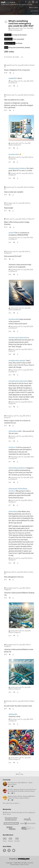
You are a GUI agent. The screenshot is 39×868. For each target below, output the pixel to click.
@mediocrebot (14, 154)
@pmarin (22, 360)
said (21, 82)
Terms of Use (24, 864)
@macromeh (13, 489)
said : (19, 66)
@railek (11, 233)
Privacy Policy (15, 864)
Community (7, 780)
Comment (22, 57)
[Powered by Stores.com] (20, 859)
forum (12, 3)
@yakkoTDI (12, 78)
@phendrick (24, 338)
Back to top (19, 774)
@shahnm (23, 168)
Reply (10, 73)
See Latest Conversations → (12, 803)
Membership (7, 809)
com (8, 3)
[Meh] (4, 2)
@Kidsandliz (13, 714)
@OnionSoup (13, 431)
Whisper (14, 73)
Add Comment (34, 8)
